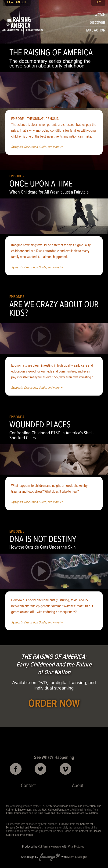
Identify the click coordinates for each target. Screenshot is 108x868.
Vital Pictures (76, 847)
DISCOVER (97, 23)
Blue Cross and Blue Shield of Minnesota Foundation (68, 813)
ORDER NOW (54, 704)
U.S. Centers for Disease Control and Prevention (68, 806)
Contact (28, 786)
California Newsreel (50, 847)
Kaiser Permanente (17, 813)
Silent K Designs (77, 857)
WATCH (100, 15)
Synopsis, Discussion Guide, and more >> (37, 147)
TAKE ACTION (95, 30)
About (78, 786)
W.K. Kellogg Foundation (56, 810)
